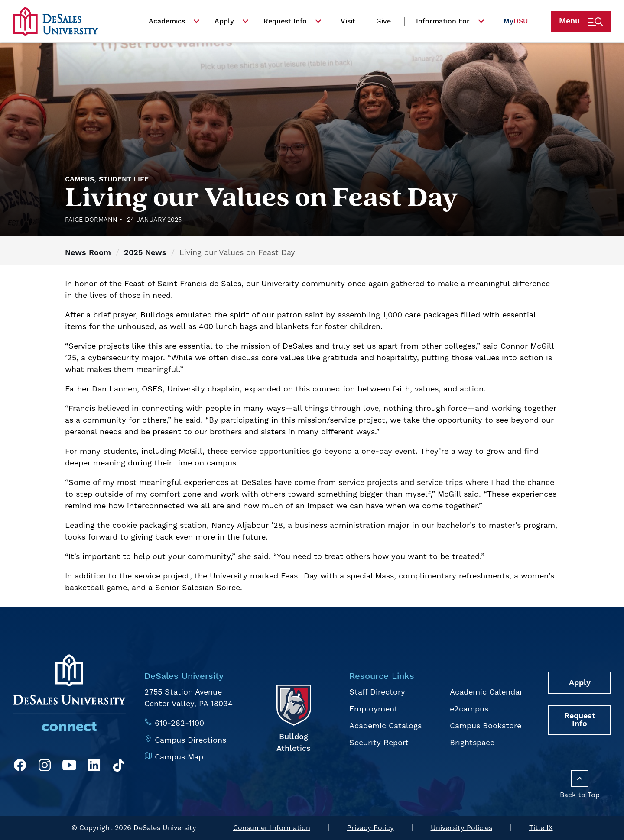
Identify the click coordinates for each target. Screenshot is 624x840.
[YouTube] (69, 767)
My (516, 24)
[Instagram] (45, 767)
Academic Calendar (486, 692)
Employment (374, 709)
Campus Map (179, 757)
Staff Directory (377, 692)
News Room (88, 253)
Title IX (541, 828)
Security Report (379, 743)
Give (383, 24)
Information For (443, 24)
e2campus (469, 709)
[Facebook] (20, 767)
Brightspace (472, 743)
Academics (167, 24)
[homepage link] (55, 24)
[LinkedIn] (94, 767)
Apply (224, 24)
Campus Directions (190, 740)
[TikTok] (119, 767)
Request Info (285, 24)
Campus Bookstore (486, 726)
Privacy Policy (370, 828)
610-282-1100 (179, 723)
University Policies (461, 828)
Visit (348, 24)
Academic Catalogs (385, 726)
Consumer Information (272, 828)
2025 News (145, 253)
